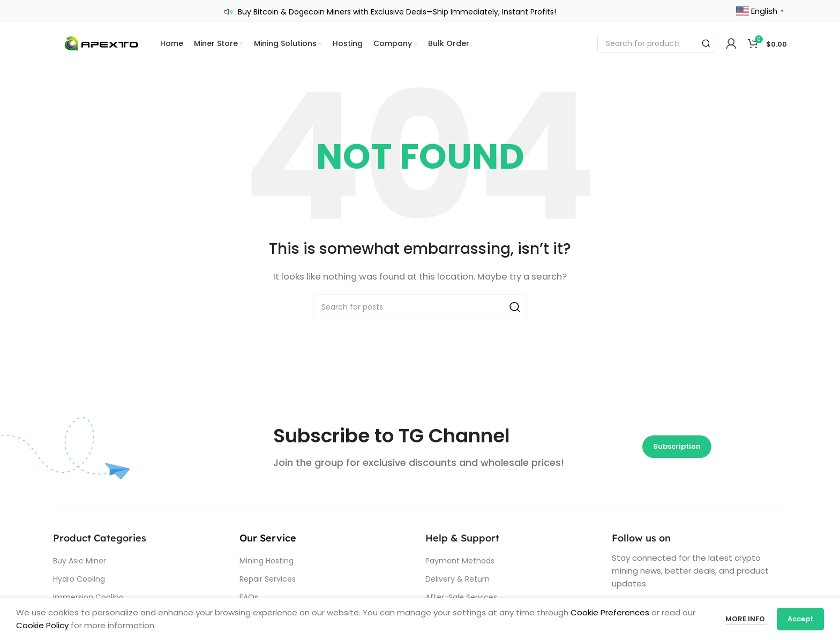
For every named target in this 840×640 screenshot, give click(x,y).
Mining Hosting (267, 560)
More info (745, 619)
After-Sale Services (461, 597)
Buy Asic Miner (80, 560)
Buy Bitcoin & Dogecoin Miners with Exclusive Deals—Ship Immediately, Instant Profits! (397, 11)
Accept (800, 619)
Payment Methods (460, 560)
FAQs (249, 597)
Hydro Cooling (79, 578)
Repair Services (268, 578)
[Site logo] (101, 42)
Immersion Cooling (88, 597)
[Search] (656, 43)
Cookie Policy (42, 625)
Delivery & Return (457, 578)
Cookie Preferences (609, 612)
